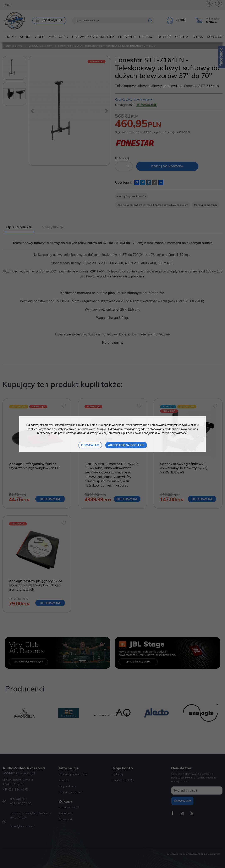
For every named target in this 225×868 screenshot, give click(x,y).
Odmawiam (90, 445)
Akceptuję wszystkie (126, 445)
